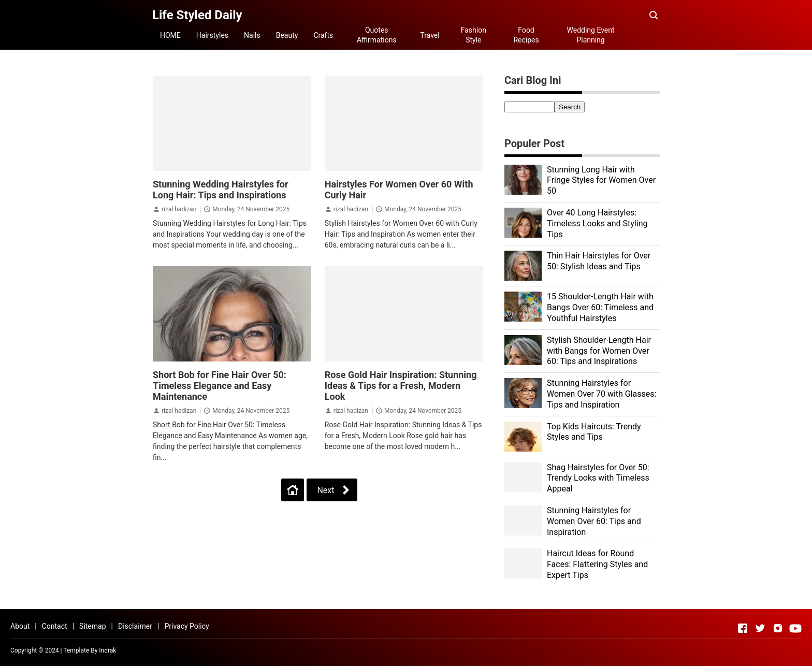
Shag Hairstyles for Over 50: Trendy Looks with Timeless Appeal (598, 478)
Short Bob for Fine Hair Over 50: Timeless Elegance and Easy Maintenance (220, 386)
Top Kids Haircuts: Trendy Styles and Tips (594, 432)
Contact (55, 626)
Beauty (287, 35)
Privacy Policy (186, 626)
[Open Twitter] (760, 628)
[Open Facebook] (743, 628)
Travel (430, 35)
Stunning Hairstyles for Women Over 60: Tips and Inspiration (594, 521)
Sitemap (92, 626)
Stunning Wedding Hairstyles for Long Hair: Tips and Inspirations (221, 190)
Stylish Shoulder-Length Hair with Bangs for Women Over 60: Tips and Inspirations (599, 351)
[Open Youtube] (795, 628)
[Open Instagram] (778, 628)
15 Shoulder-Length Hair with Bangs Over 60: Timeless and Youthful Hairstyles (600, 307)
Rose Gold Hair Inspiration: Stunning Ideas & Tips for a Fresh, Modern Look (401, 386)
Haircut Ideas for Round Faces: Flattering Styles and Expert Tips (597, 564)
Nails (252, 35)
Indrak (107, 650)
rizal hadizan (179, 209)
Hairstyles (212, 35)
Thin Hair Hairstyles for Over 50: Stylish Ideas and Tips (599, 261)
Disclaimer (135, 626)
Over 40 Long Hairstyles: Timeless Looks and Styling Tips (597, 223)
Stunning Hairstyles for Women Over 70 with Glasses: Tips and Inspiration (601, 394)
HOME (170, 35)
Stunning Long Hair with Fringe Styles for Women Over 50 (601, 180)
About (20, 626)
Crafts (323, 35)
